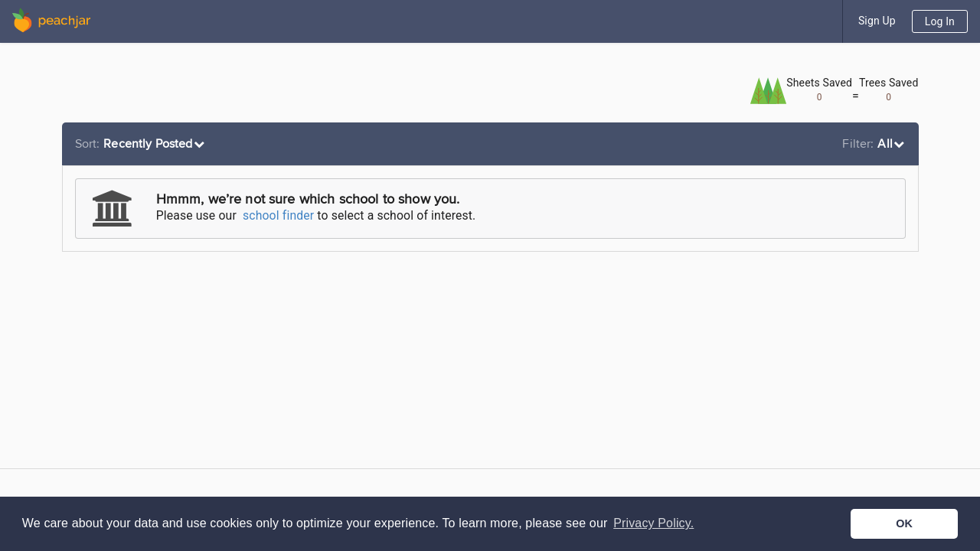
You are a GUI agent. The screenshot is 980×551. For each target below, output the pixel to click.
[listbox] (142, 144)
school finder (278, 215)
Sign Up (877, 21)
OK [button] (904, 523)
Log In (940, 21)
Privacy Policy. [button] (653, 523)
